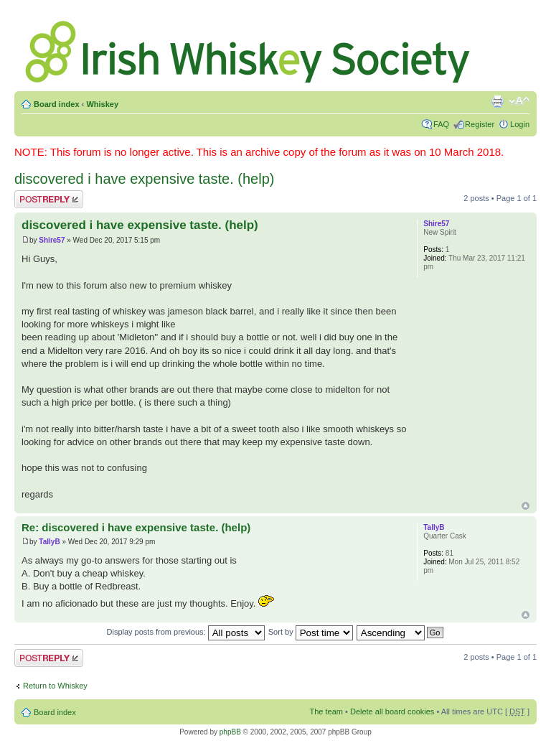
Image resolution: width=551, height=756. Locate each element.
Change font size (519, 101)
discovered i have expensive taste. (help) (144, 179)
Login (520, 124)
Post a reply (49, 199)
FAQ (441, 124)
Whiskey (102, 104)
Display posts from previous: (186, 632)
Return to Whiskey (55, 686)
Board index (57, 104)
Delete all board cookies (392, 711)
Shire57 (52, 240)
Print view (497, 101)
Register (480, 124)
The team (326, 711)
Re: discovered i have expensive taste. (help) (136, 527)
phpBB (230, 732)
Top (526, 506)
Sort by (311, 632)
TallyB (49, 542)
